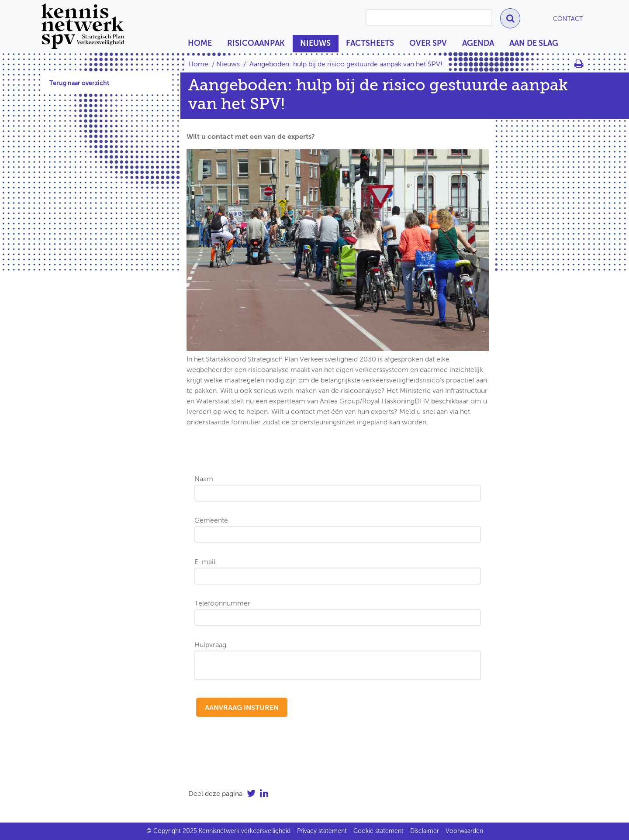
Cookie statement (378, 831)
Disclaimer (425, 831)
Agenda (478, 44)
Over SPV (428, 44)
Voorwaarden (464, 831)
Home (200, 44)
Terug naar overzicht (79, 83)
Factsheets (370, 44)
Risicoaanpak (256, 44)
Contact (568, 19)
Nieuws (315, 44)
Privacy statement (322, 831)
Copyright (167, 831)
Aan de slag (534, 44)
